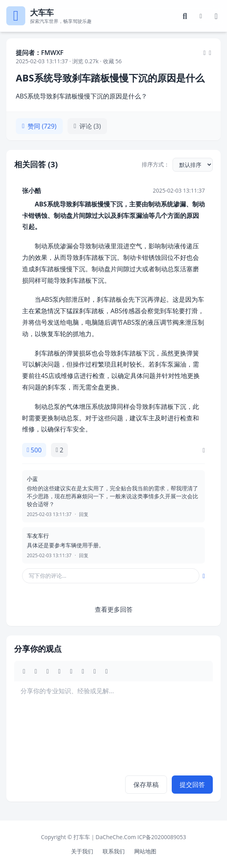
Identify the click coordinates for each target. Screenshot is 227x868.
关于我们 (82, 851)
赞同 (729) (39, 126)
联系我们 (114, 851)
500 (34, 450)
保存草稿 (146, 785)
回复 (84, 514)
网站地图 (145, 851)
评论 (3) (87, 126)
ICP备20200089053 (162, 837)
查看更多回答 (114, 609)
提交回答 (192, 785)
